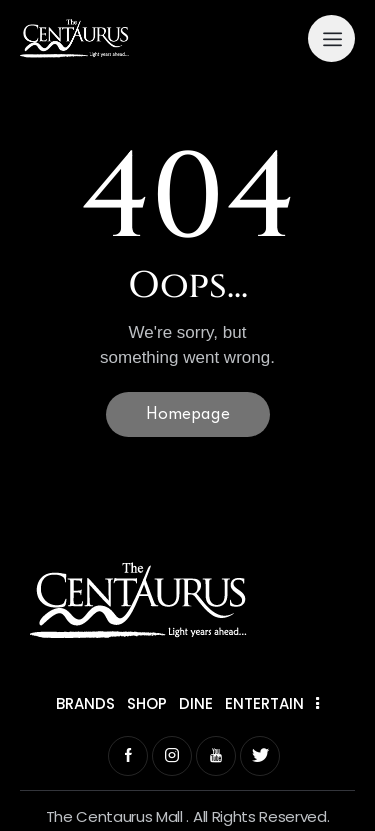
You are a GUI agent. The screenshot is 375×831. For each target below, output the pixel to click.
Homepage (188, 415)
